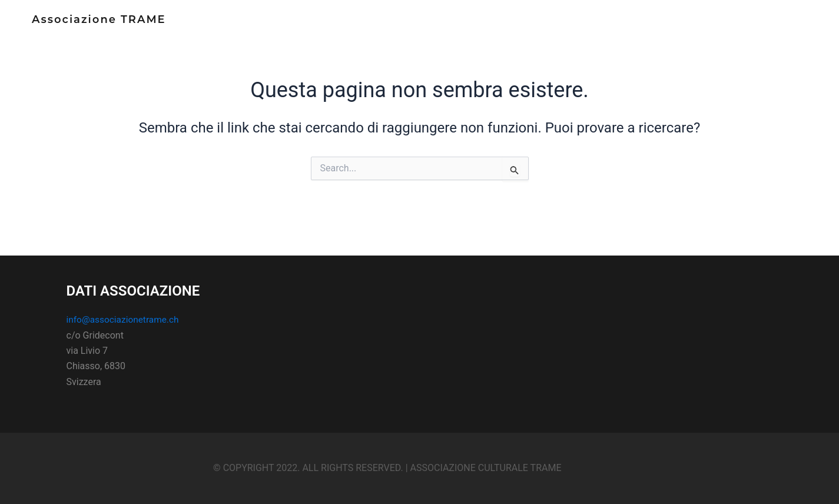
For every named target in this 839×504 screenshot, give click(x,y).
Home (579, 26)
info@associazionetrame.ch (125, 319)
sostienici (789, 26)
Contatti (732, 26)
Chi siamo (628, 26)
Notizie (681, 26)
